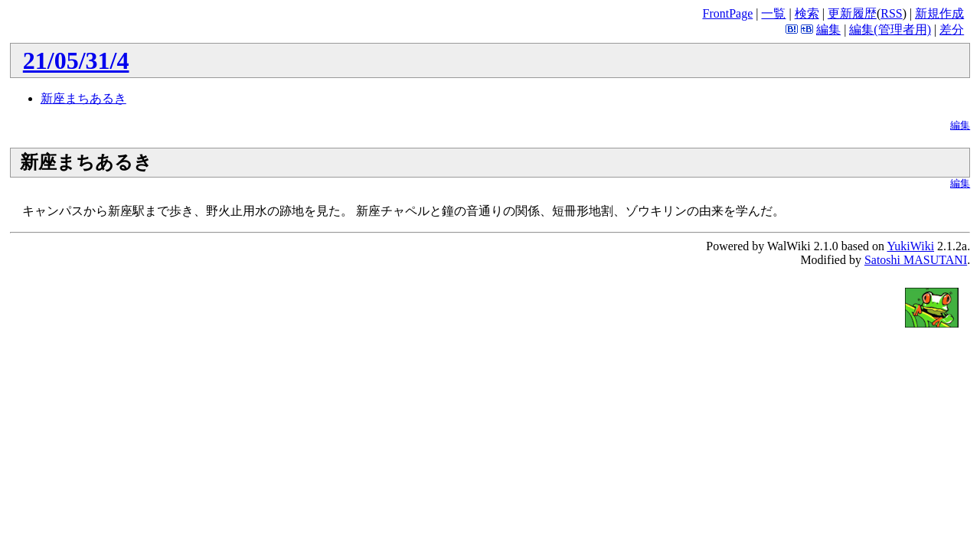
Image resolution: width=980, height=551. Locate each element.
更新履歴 (852, 13)
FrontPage (727, 13)
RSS (891, 13)
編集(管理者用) (890, 29)
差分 (952, 29)
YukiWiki (911, 246)
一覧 (773, 13)
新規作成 (939, 13)
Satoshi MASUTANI (916, 260)
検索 (807, 13)
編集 (828, 29)
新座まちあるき (83, 98)
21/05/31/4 (76, 60)
